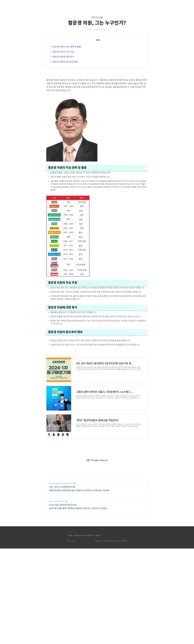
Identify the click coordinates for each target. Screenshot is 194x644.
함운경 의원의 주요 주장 (63, 52)
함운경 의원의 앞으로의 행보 (65, 62)
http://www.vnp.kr (56, 562)
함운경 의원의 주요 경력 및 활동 (67, 47)
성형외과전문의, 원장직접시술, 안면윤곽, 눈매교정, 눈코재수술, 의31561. (79, 551)
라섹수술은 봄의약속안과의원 (63, 566)
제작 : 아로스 (72, 602)
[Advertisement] (97, 341)
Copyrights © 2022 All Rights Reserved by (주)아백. (111, 602)
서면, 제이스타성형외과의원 (62, 548)
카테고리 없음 (97, 18)
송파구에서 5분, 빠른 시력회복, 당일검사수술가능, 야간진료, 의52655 (78, 569)
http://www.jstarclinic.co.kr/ (60, 544)
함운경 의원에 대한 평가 (63, 57)
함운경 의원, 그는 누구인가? (97, 23)
